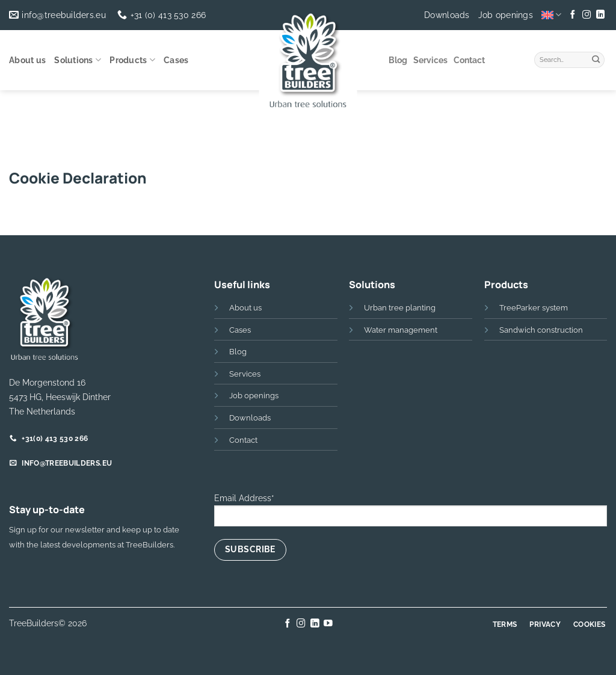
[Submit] (596, 58)
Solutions (78, 60)
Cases (176, 60)
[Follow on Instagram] (587, 15)
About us (27, 60)
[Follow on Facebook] (573, 15)
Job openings (506, 15)
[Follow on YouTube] (328, 624)
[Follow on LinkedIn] (600, 15)
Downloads (447, 15)
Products (132, 60)
